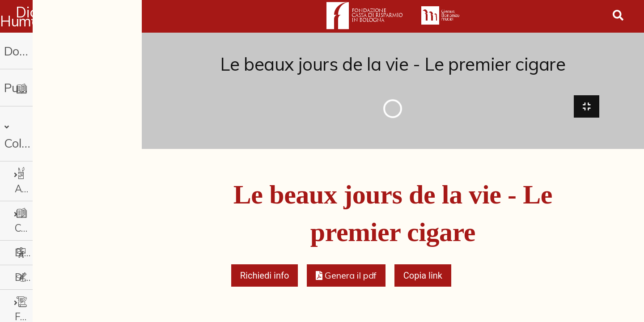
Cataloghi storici (57, 180)
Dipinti (30, 204)
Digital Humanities (71, 17)
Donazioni (31, 51)
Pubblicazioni (40, 87)
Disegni (32, 228)
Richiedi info (265, 280)
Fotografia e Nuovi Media (69, 302)
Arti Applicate (51, 155)
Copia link (423, 280)
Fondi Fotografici (58, 278)
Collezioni (36, 125)
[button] (346, 280)
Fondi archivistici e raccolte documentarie (74, 253)
